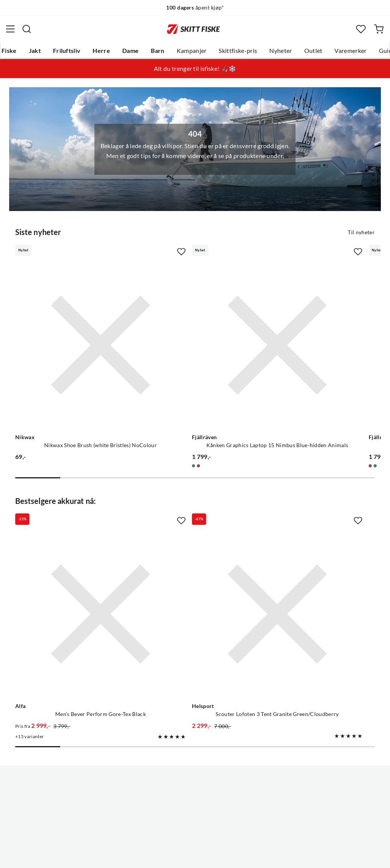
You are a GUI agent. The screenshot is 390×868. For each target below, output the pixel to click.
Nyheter (281, 51)
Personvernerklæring (165, 856)
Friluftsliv (67, 51)
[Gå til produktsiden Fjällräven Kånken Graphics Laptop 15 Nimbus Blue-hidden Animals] (188, 315)
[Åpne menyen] (10, 29)
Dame (130, 51)
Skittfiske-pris (238, 51)
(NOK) (195, 824)
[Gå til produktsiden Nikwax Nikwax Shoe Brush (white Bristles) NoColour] (71, 315)
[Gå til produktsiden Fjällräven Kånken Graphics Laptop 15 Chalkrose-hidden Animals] (304, 315)
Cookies (241, 856)
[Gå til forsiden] (193, 29)
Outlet (313, 51)
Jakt (35, 51)
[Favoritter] (361, 29)
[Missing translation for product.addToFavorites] (121, 251)
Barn (157, 51)
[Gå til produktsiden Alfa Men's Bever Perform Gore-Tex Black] (71, 524)
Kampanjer (192, 51)
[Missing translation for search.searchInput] (27, 29)
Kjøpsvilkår (212, 856)
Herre (101, 51)
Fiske (9, 51)
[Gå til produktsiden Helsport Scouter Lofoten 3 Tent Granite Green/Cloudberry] (188, 524)
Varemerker (350, 51)
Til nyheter (361, 232)
